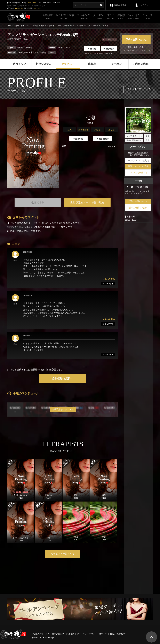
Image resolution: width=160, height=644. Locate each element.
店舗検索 (47, 17)
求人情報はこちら (109, 40)
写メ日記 (134, 17)
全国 (10, 2)
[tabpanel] (33, 148)
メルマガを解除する (138, 172)
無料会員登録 (118, 3)
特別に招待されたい (138, 208)
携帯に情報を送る (134, 140)
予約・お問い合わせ (136, 39)
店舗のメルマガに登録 (138, 166)
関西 (19, 2)
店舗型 (18, 39)
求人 (59, 2)
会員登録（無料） (63, 378)
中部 (23, 2)
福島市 (11, 39)
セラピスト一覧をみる (63, 554)
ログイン (142, 3)
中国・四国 (52, 2)
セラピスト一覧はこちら (138, 89)
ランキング (83, 17)
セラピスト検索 (65, 17)
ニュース (147, 17)
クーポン (98, 17)
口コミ (110, 17)
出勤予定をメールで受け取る (87, 202)
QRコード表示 (147, 138)
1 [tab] (33, 192)
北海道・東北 (31, 2)
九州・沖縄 (42, 2)
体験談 (121, 17)
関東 (14, 2)
